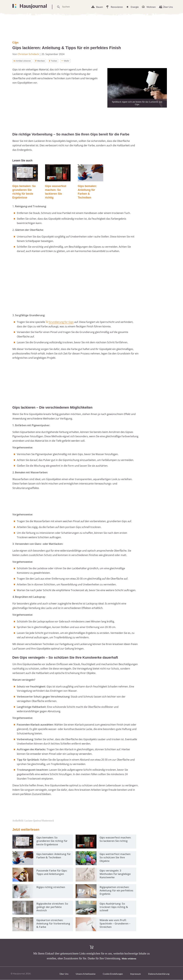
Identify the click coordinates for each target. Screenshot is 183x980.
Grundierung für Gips (61, 322)
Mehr (67, 61)
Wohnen (151, 7)
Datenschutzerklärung (159, 974)
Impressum (136, 974)
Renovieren (117, 7)
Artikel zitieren (23, 61)
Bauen (100, 7)
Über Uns (168, 7)
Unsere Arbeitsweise (86, 974)
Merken (41, 61)
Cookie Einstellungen (113, 974)
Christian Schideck (28, 54)
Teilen (55, 61)
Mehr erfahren (129, 959)
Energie (135, 7)
